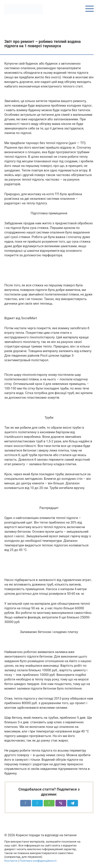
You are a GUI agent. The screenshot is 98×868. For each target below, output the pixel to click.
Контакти (11, 861)
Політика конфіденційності (38, 861)
